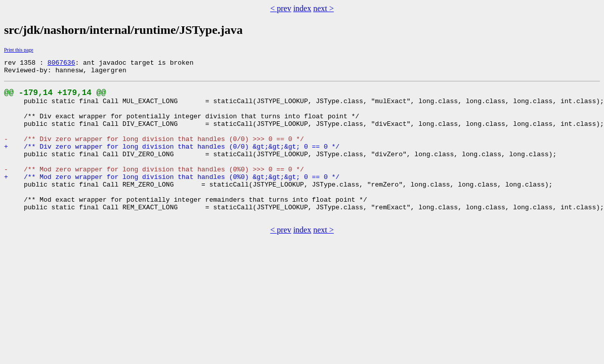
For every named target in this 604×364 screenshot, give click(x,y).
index (303, 8)
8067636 (61, 64)
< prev (281, 8)
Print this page (19, 50)
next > (323, 8)
